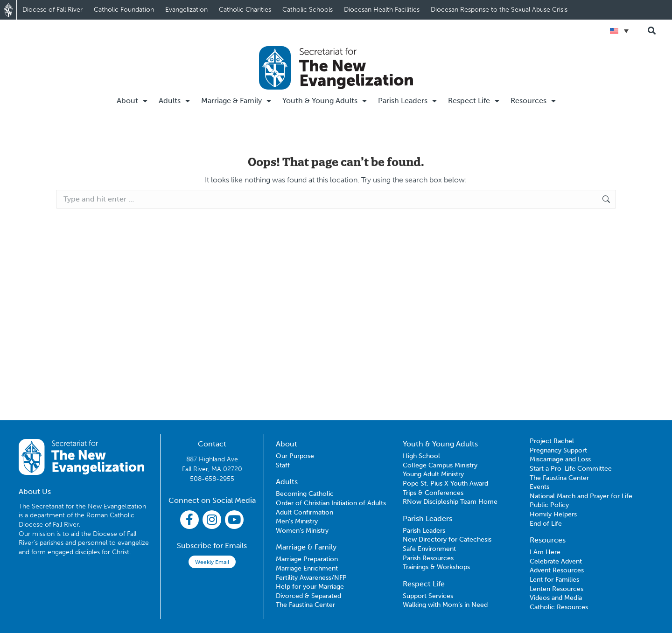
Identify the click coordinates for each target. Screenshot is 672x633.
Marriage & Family (236, 101)
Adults (174, 101)
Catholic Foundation (124, 10)
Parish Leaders (407, 101)
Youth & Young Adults (325, 101)
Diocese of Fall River (52, 10)
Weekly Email (212, 562)
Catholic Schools (308, 10)
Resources (533, 101)
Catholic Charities (245, 10)
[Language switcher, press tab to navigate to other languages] (619, 31)
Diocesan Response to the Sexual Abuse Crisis (499, 10)
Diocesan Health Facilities (382, 10)
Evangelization (186, 10)
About (132, 101)
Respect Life (474, 101)
